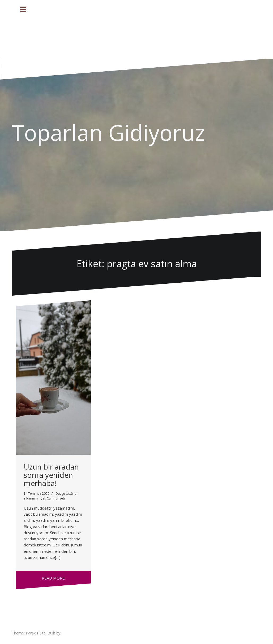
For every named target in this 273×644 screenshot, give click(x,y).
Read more (53, 578)
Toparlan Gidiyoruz (108, 132)
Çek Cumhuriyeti (53, 498)
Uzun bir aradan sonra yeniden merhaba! (51, 475)
